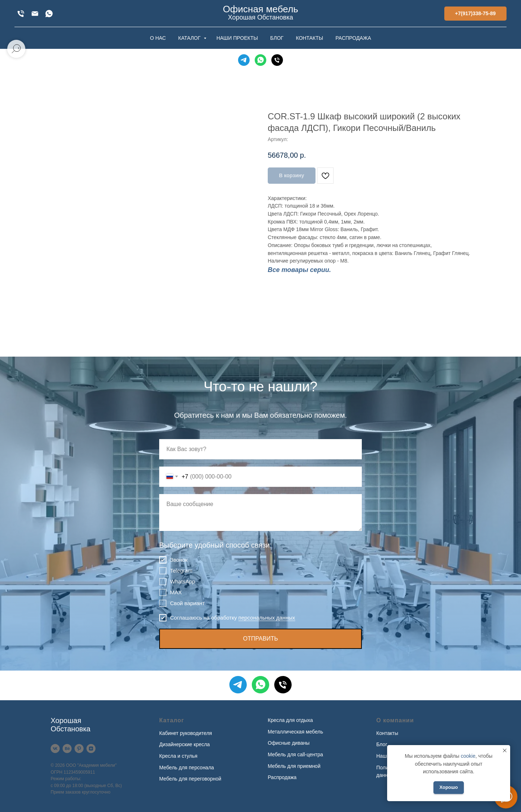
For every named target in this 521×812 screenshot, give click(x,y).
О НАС (158, 38)
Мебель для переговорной (190, 779)
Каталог (172, 720)
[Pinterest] (79, 749)
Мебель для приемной (294, 766)
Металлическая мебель (295, 732)
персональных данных (267, 618)
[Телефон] (277, 60)
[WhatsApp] (49, 14)
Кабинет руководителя (186, 733)
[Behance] (67, 749)
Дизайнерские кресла (185, 744)
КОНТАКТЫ (310, 38)
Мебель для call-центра (295, 754)
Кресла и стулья (178, 756)
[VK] (55, 749)
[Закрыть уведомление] (505, 751)
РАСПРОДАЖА (353, 38)
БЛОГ (277, 38)
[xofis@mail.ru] (35, 14)
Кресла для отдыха (290, 720)
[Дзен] (91, 749)
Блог (382, 744)
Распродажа (282, 777)
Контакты (387, 733)
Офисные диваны (289, 743)
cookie (468, 756)
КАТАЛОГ (190, 38)
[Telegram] (244, 60)
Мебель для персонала (187, 768)
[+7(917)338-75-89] (21, 14)
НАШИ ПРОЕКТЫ (237, 38)
